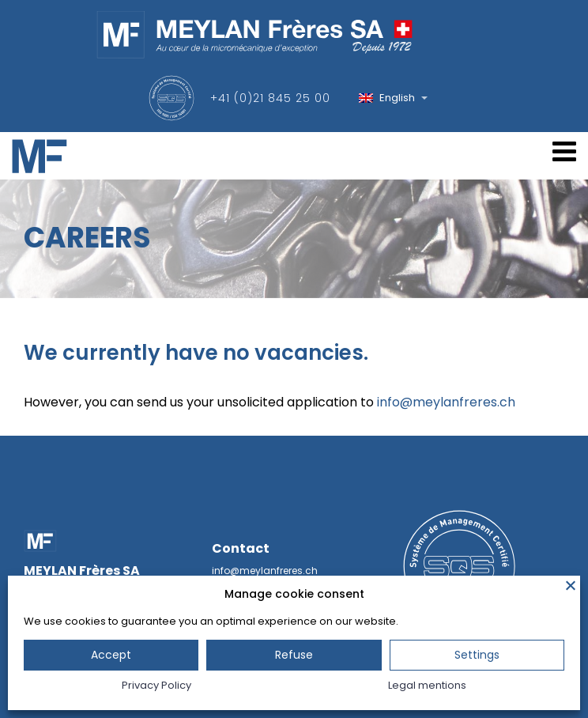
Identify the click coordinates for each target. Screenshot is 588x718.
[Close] (571, 585)
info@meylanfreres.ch (446, 402)
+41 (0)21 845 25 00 (270, 98)
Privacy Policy (156, 685)
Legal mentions (427, 685)
